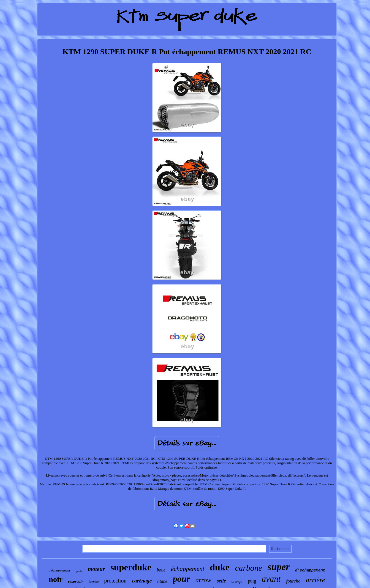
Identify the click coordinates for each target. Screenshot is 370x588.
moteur (96, 569)
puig (252, 581)
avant (271, 579)
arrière (315, 580)
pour (181, 579)
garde (79, 571)
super (279, 567)
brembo (94, 582)
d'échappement (59, 570)
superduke (131, 567)
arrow (203, 580)
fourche (293, 581)
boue (161, 570)
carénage (142, 581)
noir (56, 579)
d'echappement (310, 570)
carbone (249, 568)
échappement (188, 569)
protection (115, 581)
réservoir (76, 581)
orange (237, 582)
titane (162, 581)
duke (220, 567)
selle (221, 581)
